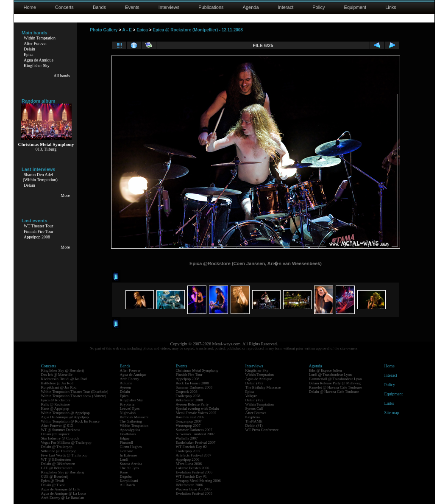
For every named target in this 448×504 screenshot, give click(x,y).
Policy (319, 7)
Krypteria (127, 404)
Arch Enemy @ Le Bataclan (63, 498)
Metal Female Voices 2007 (196, 413)
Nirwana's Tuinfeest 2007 (195, 434)
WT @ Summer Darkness (61, 430)
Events (132, 7)
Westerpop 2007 (188, 426)
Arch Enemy (130, 379)
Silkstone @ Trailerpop (59, 451)
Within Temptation (40, 38)
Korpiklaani (129, 481)
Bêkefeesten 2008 (189, 400)
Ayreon (125, 387)
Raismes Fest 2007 (190, 417)
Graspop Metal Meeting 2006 (198, 481)
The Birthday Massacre (263, 387)
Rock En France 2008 (192, 383)
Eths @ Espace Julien (326, 370)
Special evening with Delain (198, 409)
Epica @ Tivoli (53, 481)
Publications (211, 7)
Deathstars (128, 434)
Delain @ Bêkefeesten (58, 464)
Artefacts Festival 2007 (194, 455)
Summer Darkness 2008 (194, 387)
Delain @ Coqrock (56, 434)
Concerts (64, 7)
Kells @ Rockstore (56, 404)
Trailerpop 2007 (188, 451)
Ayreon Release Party (192, 404)
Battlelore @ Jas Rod (57, 383)
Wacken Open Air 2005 (194, 489)
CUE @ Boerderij (55, 476)
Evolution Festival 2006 (194, 472)
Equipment (355, 7)
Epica (29, 55)
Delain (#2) (254, 400)
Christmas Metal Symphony (197, 370)
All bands (62, 76)
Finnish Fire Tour (39, 231)
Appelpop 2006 (188, 459)
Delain (29, 49)
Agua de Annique (39, 60)
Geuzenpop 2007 (189, 421)
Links (391, 7)
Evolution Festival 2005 (194, 493)
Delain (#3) (254, 383)
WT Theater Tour (38, 226)
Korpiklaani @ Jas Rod (59, 387)
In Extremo (129, 455)
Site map (392, 413)
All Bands (128, 485)
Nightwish (128, 413)
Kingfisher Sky (37, 66)
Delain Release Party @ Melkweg (335, 383)
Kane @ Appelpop (55, 409)
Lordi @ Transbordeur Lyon (331, 375)
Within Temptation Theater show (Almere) (74, 396)
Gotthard (127, 451)
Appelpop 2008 (37, 237)
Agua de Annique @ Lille (61, 489)
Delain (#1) (254, 426)
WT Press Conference (262, 430)
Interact (286, 7)
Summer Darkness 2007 (194, 430)
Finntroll (127, 442)
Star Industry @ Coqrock (60, 438)
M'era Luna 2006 (189, 464)
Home (30, 7)
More (65, 195)
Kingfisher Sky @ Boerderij (63, 370)
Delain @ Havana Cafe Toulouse (334, 392)
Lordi (124, 459)
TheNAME (254, 421)
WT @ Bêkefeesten (56, 459)
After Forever (35, 43)
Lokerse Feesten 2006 (193, 468)
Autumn (126, 383)
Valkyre (251, 396)
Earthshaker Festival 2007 (196, 442)
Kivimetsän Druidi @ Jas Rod (64, 379)
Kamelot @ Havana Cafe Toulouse (335, 387)
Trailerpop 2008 (188, 396)
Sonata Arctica (131, 464)
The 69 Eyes (129, 468)
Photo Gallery (104, 30)
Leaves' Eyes (130, 409)
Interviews (169, 7)
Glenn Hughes (131, 447)
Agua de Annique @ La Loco (64, 493)
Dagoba (126, 476)
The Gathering (131, 421)
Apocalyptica (130, 430)
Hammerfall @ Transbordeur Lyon (335, 379)
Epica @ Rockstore (56, 400)
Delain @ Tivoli (53, 485)
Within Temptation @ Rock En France (70, 421)
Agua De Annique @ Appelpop (65, 417)
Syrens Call (254, 409)
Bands (99, 7)
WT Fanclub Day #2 (192, 447)
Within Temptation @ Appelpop (65, 413)
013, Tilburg (46, 149)
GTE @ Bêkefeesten (57, 468)
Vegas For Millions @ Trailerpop (66, 442)
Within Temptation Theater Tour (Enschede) (75, 392)
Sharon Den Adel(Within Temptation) (40, 177)
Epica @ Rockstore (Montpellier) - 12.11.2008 (198, 30)
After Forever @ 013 (57, 426)
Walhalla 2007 (187, 438)
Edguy (125, 438)
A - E (127, 30)
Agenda (251, 7)
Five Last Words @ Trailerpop (64, 455)
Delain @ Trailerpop (57, 447)
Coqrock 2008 (187, 392)
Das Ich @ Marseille (57, 375)
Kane (124, 472)
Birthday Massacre (134, 417)
